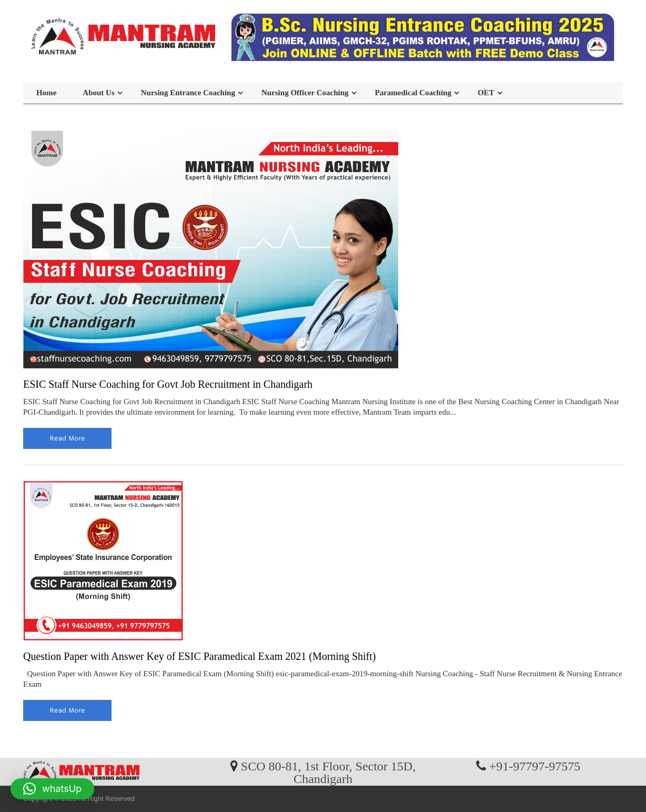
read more (67, 438)
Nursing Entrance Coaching (188, 93)
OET (486, 93)
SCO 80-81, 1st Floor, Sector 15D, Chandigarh (328, 772)
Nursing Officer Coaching (305, 93)
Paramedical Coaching (413, 93)
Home (46, 93)
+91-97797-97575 (535, 766)
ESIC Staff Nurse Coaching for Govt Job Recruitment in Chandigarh (168, 384)
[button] (52, 789)
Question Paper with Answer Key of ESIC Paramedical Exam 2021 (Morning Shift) (199, 656)
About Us (98, 93)
